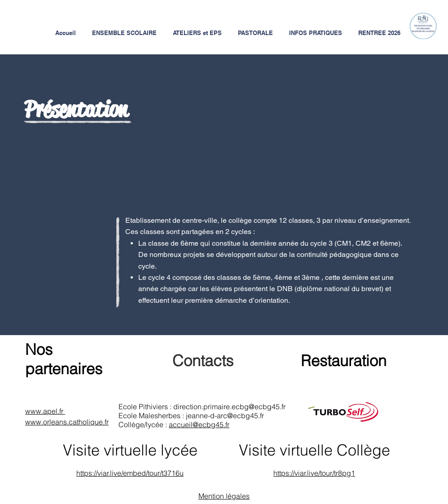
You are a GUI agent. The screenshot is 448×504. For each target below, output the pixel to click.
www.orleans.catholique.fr (67, 422)
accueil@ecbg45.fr (199, 424)
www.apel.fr (45, 411)
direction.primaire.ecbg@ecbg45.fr (229, 407)
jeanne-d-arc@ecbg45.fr (225, 416)
